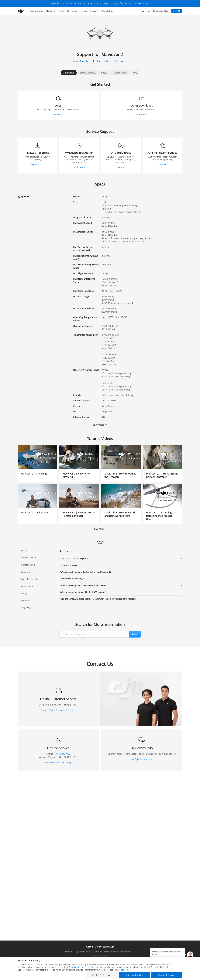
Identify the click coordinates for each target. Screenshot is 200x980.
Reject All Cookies (134, 975)
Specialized (72, 11)
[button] (190, 955)
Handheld (51, 11)
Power (61, 11)
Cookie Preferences (83, 967)
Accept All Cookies (167, 975)
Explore (84, 11)
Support (94, 11)
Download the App (141, 3)
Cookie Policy (123, 970)
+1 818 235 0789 (62, 754)
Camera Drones (36, 11)
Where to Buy (107, 11)
